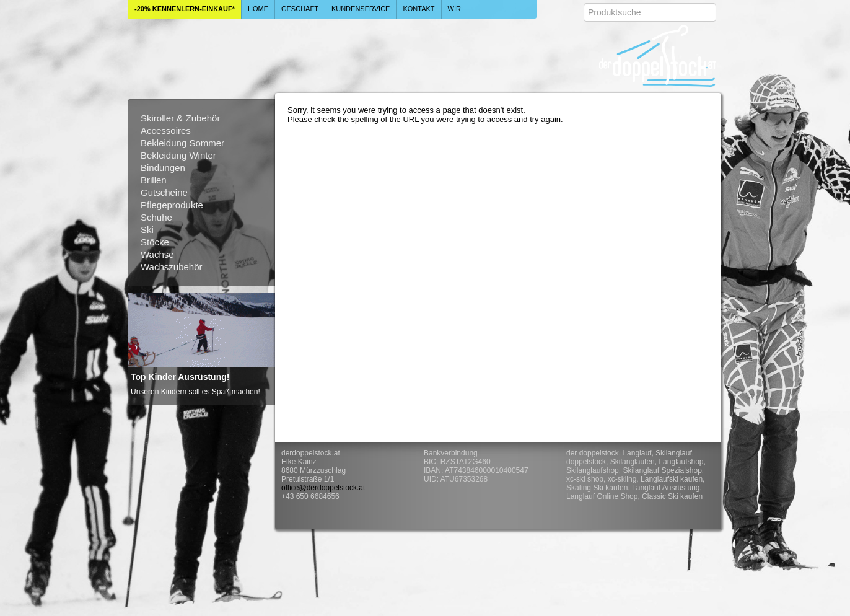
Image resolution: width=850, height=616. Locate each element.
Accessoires (166, 130)
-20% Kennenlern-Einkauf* (185, 9)
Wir (454, 9)
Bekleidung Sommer (182, 143)
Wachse (157, 254)
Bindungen (163, 168)
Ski (147, 230)
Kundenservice (361, 9)
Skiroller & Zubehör (180, 118)
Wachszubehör (172, 267)
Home (258, 9)
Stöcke (155, 242)
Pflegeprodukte (172, 205)
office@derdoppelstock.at (323, 488)
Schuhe (156, 217)
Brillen (154, 180)
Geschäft (300, 9)
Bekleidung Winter (178, 155)
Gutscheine (164, 192)
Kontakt (418, 9)
